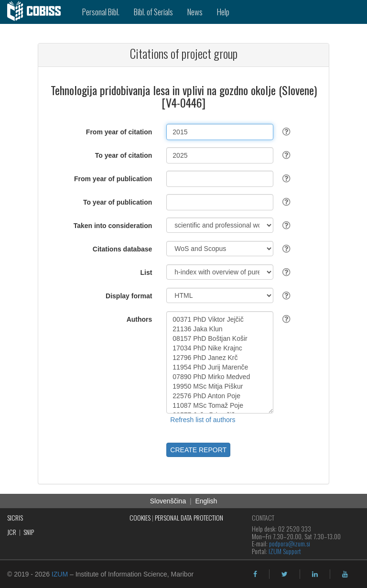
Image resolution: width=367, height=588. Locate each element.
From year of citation (119, 132)
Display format (129, 296)
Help (223, 12)
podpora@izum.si (290, 543)
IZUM (60, 574)
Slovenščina (168, 501)
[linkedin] (315, 574)
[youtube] (345, 574)
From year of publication (113, 179)
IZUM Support (285, 551)
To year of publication (118, 202)
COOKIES (140, 517)
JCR (12, 532)
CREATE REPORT (198, 450)
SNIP (29, 532)
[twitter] (285, 574)
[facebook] (255, 574)
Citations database (122, 249)
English (206, 501)
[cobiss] (38, 12)
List (146, 272)
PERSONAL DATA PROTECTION (189, 517)
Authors (140, 319)
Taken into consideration (113, 226)
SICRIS (15, 517)
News (195, 12)
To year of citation (124, 155)
